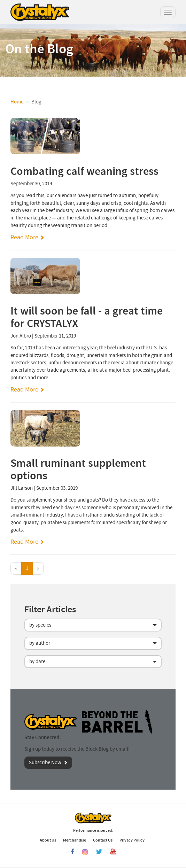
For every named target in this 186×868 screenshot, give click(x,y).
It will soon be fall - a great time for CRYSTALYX (87, 317)
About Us (48, 840)
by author (40, 643)
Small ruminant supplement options (78, 470)
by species (40, 625)
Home (17, 102)
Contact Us (103, 840)
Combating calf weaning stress (84, 172)
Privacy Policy (132, 840)
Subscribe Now (45, 763)
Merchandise (75, 840)
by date (37, 662)
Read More (24, 237)
